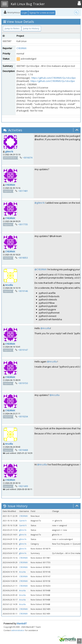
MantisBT (22, 623)
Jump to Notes (12, 28)
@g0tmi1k (40, 203)
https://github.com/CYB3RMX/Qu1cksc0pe (54, 78)
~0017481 (23, 191)
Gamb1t (23, 521)
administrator (18, 630)
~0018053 (23, 258)
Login (24, 13)
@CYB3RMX (41, 269)
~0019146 (23, 291)
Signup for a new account (42, 13)
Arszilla (9, 285)
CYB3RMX (22, 48)
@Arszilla (45, 328)
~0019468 (23, 450)
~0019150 (23, 383)
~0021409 (23, 486)
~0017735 (23, 224)
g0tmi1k (9, 152)
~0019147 (23, 350)
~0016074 (27, 158)
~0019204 (23, 416)
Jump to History (31, 28)
